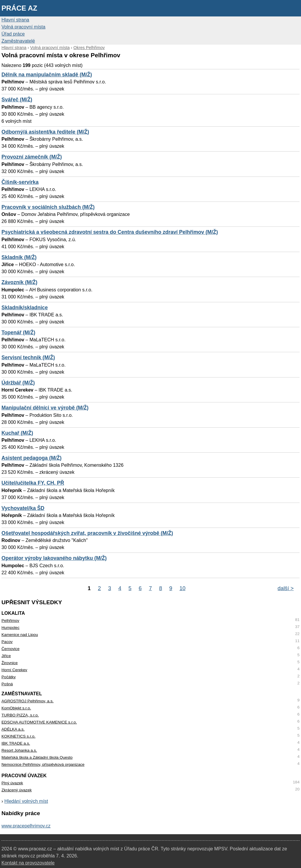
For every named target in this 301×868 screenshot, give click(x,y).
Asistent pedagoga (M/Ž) (31, 458)
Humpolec (10, 628)
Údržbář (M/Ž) (18, 383)
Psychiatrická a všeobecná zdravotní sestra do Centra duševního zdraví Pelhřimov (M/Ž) (110, 232)
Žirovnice (10, 663)
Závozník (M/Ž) (19, 282)
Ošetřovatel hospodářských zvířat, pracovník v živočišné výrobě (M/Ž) (87, 533)
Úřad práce (13, 34)
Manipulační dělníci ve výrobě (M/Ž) (45, 408)
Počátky (9, 677)
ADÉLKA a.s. (13, 729)
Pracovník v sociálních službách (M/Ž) (48, 207)
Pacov (7, 642)
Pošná (7, 684)
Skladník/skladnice (25, 308)
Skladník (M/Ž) (19, 257)
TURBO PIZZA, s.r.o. (20, 715)
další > (286, 588)
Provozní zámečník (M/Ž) (32, 157)
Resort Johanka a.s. (19, 750)
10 (183, 588)
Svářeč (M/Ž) (17, 100)
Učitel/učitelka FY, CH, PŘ (33, 483)
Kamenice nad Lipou (20, 635)
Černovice (10, 649)
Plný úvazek (12, 783)
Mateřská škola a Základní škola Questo (37, 757)
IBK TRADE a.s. (16, 743)
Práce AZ (19, 8)
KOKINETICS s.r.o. (19, 736)
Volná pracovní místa (23, 27)
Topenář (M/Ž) (18, 333)
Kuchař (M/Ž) (17, 433)
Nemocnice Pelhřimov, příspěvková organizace (43, 764)
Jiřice (6, 656)
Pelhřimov (10, 621)
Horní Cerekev (14, 670)
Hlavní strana (15, 20)
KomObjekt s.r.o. (16, 708)
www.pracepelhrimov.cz (26, 826)
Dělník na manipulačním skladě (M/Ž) (47, 75)
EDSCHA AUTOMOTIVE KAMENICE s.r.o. (39, 722)
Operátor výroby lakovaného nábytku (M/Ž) (54, 558)
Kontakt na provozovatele (28, 863)
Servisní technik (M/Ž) (28, 357)
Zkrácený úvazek (17, 790)
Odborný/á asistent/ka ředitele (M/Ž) (45, 132)
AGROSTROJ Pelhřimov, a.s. (27, 701)
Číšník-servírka (20, 182)
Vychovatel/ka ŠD (23, 508)
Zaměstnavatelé (18, 41)
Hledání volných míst (26, 801)
